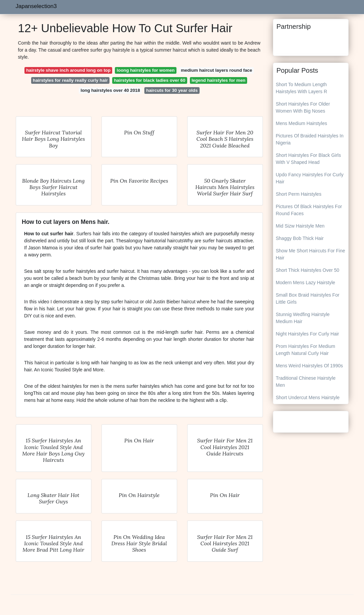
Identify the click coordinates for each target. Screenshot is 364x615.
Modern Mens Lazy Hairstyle (306, 283)
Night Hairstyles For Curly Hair (308, 334)
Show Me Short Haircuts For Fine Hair (311, 254)
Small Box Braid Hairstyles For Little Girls (308, 298)
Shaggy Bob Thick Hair (300, 238)
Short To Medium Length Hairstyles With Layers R (302, 88)
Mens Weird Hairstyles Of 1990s (309, 366)
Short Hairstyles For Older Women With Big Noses (303, 107)
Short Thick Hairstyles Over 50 (308, 270)
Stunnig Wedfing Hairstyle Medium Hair (303, 318)
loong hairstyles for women (146, 70)
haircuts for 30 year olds (172, 90)
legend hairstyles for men (219, 80)
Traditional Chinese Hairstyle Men (306, 382)
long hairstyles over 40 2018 (110, 90)
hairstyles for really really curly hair (70, 80)
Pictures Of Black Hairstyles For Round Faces (309, 210)
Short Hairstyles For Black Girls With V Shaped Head (308, 159)
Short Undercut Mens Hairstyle (308, 397)
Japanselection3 (36, 6)
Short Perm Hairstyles (299, 194)
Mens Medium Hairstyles (302, 123)
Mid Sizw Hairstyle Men (300, 226)
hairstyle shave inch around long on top (68, 70)
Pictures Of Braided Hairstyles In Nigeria (310, 139)
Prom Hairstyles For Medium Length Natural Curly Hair (306, 350)
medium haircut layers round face (216, 70)
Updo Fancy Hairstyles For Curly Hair (310, 178)
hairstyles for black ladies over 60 (150, 80)
